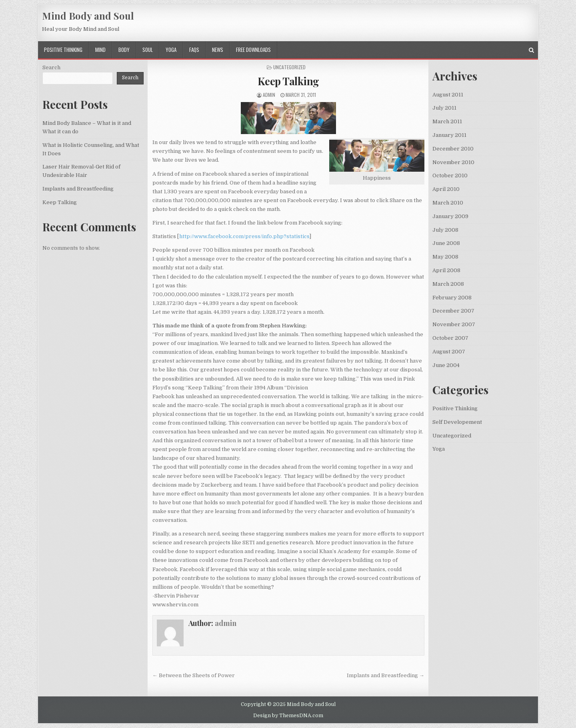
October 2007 (450, 338)
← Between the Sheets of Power (194, 675)
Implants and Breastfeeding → (386, 675)
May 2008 (445, 257)
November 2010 (453, 162)
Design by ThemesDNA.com (288, 716)
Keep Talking (288, 81)
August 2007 (449, 352)
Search (51, 67)
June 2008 (446, 243)
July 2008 (445, 230)
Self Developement (457, 422)
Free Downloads (253, 50)
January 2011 (449, 135)
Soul (148, 50)
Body (124, 50)
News (218, 50)
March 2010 (448, 203)
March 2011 (447, 121)
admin (269, 95)
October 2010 (450, 175)
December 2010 (453, 149)
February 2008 (452, 298)
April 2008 (446, 270)
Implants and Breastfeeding (78, 189)
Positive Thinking (63, 50)
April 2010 (446, 189)
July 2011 (444, 108)
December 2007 (453, 311)
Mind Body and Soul (88, 16)
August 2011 (448, 95)
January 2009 (450, 216)
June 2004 (446, 365)
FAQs (194, 50)
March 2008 (448, 284)
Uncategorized (452, 436)
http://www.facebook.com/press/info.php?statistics (244, 236)
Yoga (171, 50)
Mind (100, 50)
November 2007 (454, 324)
